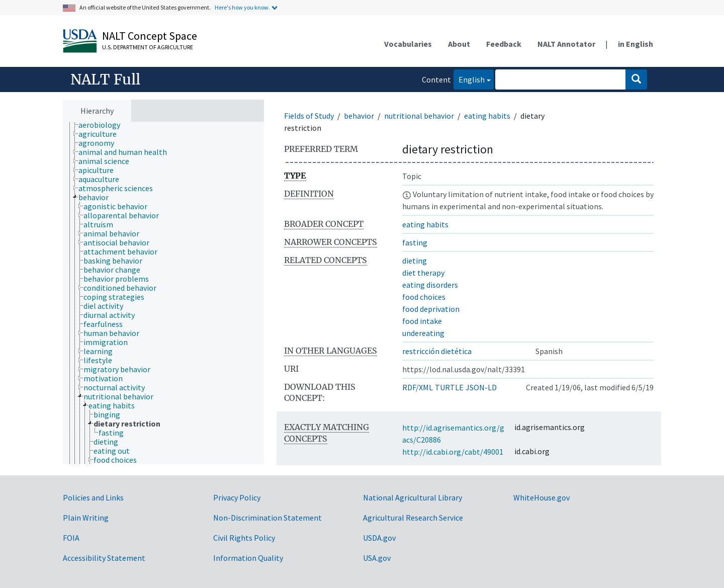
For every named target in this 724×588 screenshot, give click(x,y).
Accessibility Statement (104, 558)
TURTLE (449, 387)
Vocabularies (408, 44)
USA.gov (377, 558)
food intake (422, 321)
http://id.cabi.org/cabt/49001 (453, 452)
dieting (415, 261)
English (469, 79)
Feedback (504, 44)
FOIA (71, 538)
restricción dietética (437, 351)
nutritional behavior (419, 116)
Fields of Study (309, 116)
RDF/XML (418, 387)
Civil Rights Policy (244, 538)
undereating (423, 333)
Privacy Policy (237, 497)
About (459, 44)
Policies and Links (93, 497)
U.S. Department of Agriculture (148, 47)
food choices (424, 297)
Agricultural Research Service (413, 518)
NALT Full (105, 79)
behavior (359, 116)
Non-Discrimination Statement (267, 518)
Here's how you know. (242, 7)
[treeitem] (104, 125)
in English (636, 44)
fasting (415, 242)
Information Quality (248, 558)
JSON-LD (481, 387)
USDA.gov (379, 538)
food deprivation (431, 309)
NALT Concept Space (150, 36)
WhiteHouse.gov (541, 497)
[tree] (163, 293)
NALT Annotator (566, 44)
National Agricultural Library (413, 497)
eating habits (487, 116)
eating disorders (430, 285)
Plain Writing (86, 518)
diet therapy (423, 273)
